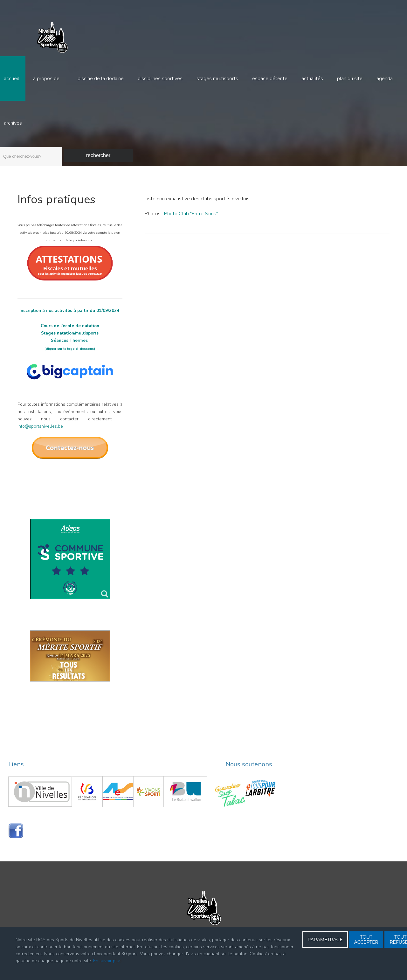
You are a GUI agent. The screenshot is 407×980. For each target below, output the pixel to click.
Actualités (312, 79)
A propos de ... (48, 79)
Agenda (385, 79)
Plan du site (350, 79)
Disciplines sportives (160, 79)
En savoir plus (107, 961)
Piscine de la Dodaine (101, 79)
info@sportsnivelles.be (40, 436)
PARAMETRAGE (325, 940)
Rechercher (98, 155)
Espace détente (270, 79)
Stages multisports (217, 79)
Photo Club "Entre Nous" (191, 223)
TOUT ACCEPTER (366, 940)
